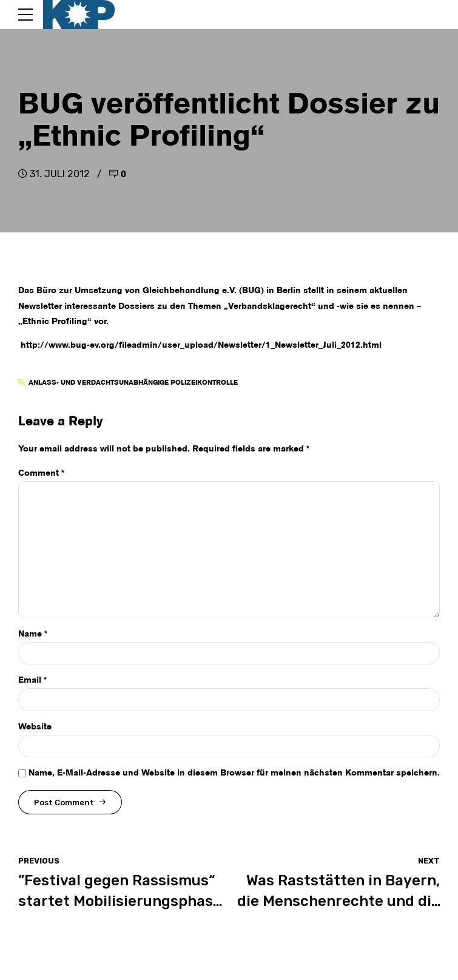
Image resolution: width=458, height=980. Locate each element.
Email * (32, 680)
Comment (41, 473)
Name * (33, 634)
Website (35, 727)
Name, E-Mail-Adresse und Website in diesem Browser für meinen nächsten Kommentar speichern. (234, 773)
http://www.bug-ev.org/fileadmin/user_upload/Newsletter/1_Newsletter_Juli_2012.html (200, 345)
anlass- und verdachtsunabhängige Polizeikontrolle (133, 383)
